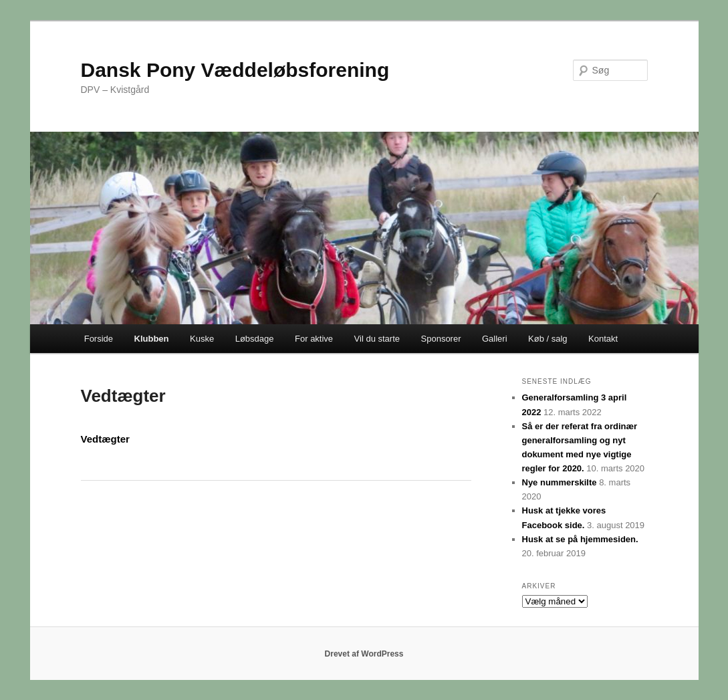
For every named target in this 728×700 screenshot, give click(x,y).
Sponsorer (441, 339)
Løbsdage (255, 339)
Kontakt (603, 339)
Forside (99, 339)
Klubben (152, 339)
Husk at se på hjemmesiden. (580, 539)
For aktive (314, 339)
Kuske (202, 339)
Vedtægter (105, 439)
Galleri (495, 339)
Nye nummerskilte (560, 482)
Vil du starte (377, 339)
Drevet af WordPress (364, 654)
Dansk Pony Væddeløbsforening (235, 70)
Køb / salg (548, 339)
